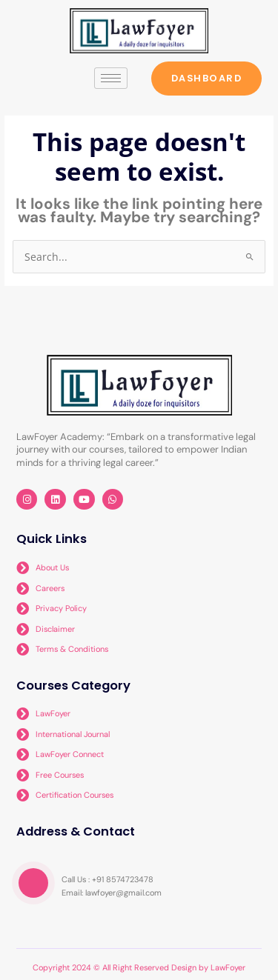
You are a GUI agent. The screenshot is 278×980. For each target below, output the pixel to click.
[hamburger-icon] (111, 78)
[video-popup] (33, 883)
